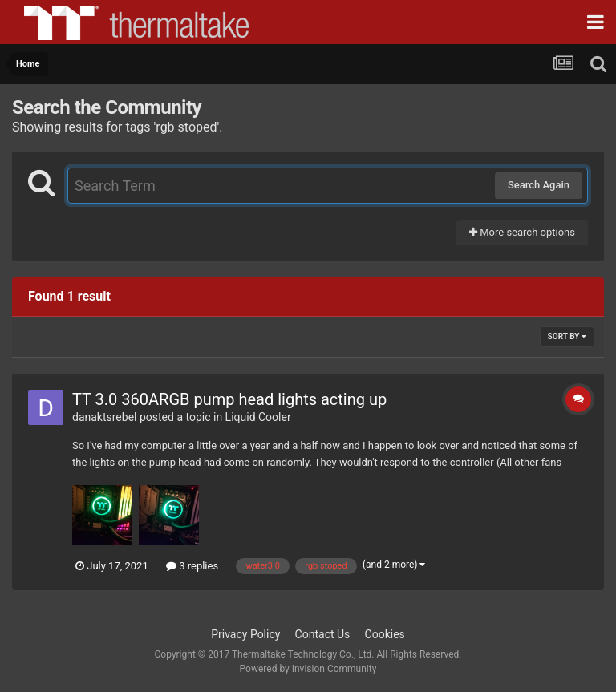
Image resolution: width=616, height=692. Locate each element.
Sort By (567, 336)
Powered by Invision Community (308, 669)
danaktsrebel (105, 417)
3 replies (192, 566)
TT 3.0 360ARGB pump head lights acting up (229, 399)
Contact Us (323, 634)
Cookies (385, 634)
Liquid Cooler (258, 417)
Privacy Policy (245, 634)
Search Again (539, 185)
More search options (522, 232)
